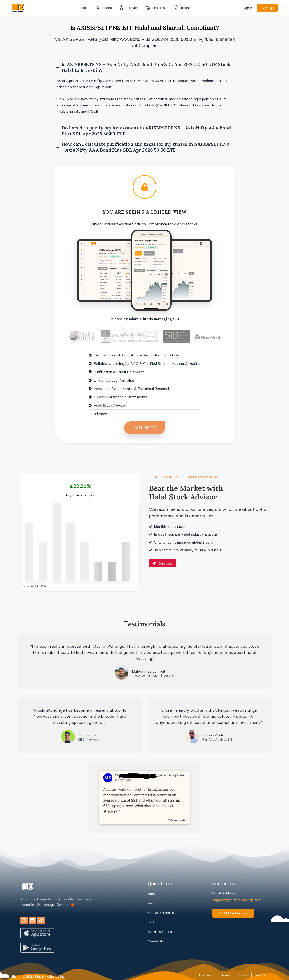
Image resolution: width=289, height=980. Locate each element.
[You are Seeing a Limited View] (145, 187)
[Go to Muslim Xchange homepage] (18, 7)
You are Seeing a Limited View (144, 212)
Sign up (267, 8)
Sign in (247, 8)
